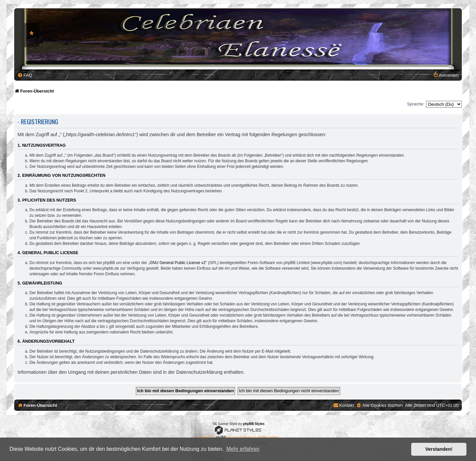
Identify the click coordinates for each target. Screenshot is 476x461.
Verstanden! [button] (439, 449)
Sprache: (416, 104)
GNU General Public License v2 (178, 263)
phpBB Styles (254, 424)
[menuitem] (25, 75)
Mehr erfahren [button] (243, 449)
